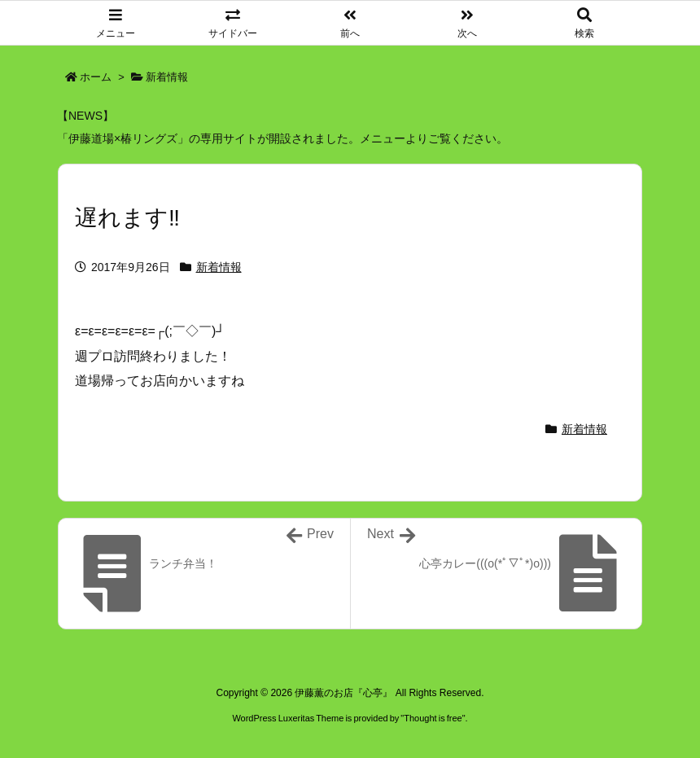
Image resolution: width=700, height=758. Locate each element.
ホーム (96, 77)
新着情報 (167, 77)
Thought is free (433, 718)
